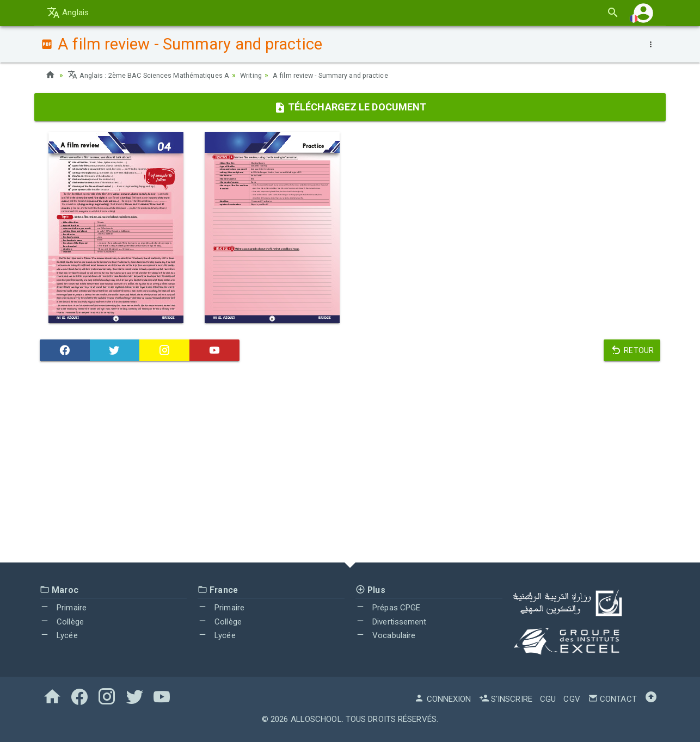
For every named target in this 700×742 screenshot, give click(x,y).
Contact (612, 699)
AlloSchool (316, 719)
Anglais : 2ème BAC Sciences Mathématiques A (156, 75)
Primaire (63, 608)
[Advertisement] (350, 465)
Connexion (443, 699)
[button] (643, 13)
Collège (62, 622)
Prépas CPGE (388, 608)
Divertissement (391, 622)
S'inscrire (506, 699)
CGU (548, 699)
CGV (572, 699)
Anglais (68, 13)
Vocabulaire (385, 635)
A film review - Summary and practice (358, 75)
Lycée (59, 635)
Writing (269, 75)
